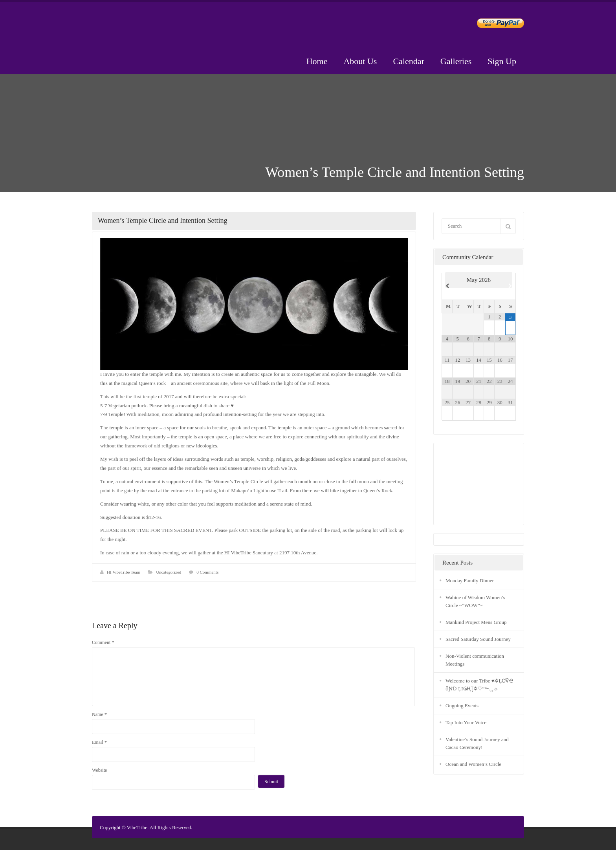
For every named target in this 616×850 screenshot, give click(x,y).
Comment (103, 642)
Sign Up (502, 61)
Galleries (456, 61)
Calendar (408, 61)
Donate (494, 25)
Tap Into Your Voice (466, 722)
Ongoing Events (462, 706)
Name (99, 714)
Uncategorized (169, 572)
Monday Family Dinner (470, 580)
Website (99, 770)
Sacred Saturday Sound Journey (478, 639)
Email (99, 742)
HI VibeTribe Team (124, 572)
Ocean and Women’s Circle (473, 764)
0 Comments (207, 572)
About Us (360, 61)
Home (317, 61)
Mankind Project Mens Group (476, 622)
